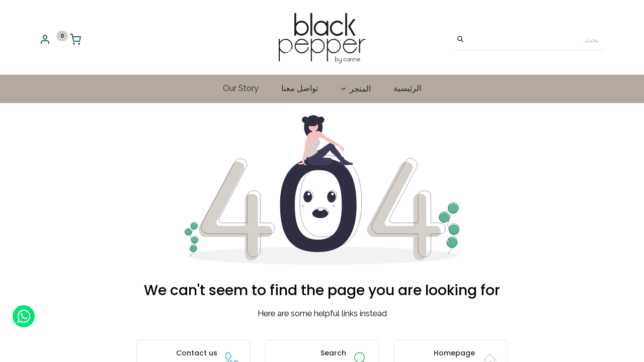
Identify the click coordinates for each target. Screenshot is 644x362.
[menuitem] (407, 88)
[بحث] (460, 40)
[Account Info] (45, 40)
